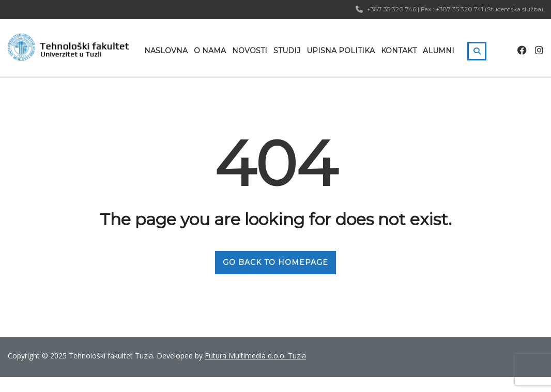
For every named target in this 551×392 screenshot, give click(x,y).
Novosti (250, 51)
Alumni (439, 51)
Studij (287, 51)
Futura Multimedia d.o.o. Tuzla (255, 356)
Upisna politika (341, 51)
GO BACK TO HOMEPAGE (275, 262)
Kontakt (399, 51)
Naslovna (166, 51)
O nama (210, 51)
